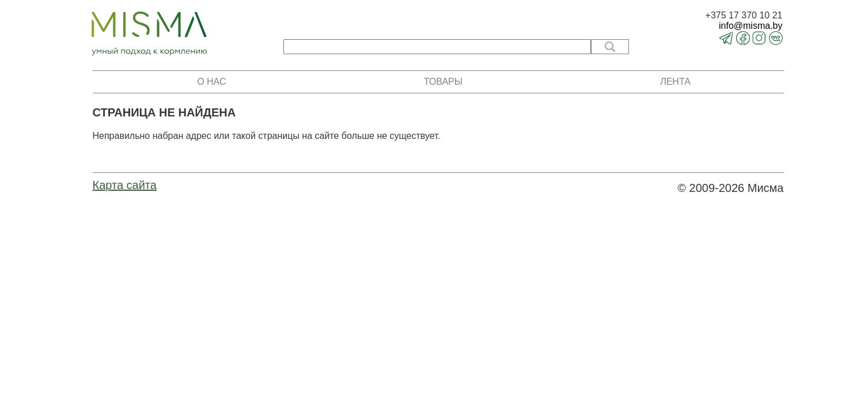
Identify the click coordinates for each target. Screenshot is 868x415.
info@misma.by (751, 26)
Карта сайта (125, 185)
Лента (675, 82)
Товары (443, 82)
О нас (211, 82)
